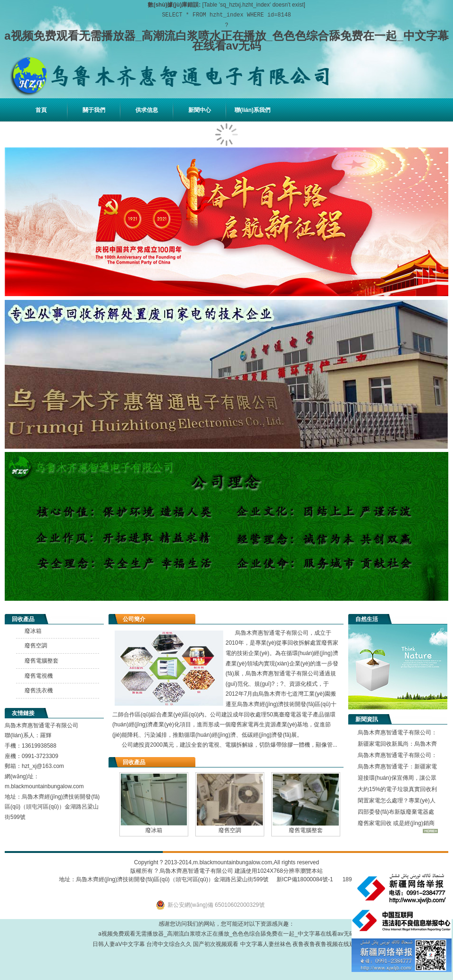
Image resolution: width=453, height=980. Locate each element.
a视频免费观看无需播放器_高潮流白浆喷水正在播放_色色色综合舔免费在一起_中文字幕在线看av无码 (226, 41)
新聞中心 (200, 110)
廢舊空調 (230, 830)
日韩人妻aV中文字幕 (119, 944)
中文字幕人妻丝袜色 (266, 944)
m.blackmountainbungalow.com (232, 862)
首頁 (41, 110)
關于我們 (94, 110)
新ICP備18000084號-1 (301, 879)
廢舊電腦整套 (306, 830)
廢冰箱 (154, 830)
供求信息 (147, 110)
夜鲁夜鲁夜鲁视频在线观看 (327, 944)
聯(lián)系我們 (253, 110)
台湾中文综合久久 (169, 944)
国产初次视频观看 (216, 944)
